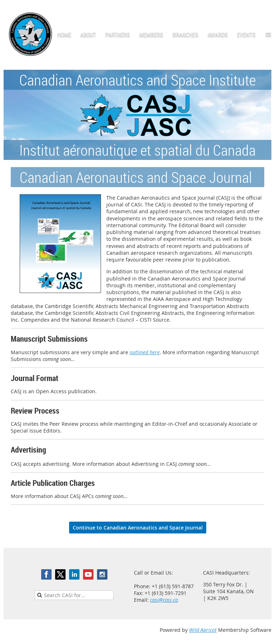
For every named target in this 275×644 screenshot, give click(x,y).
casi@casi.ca (164, 600)
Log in (264, 11)
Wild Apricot (203, 630)
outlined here (145, 352)
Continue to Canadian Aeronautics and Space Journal (138, 528)
